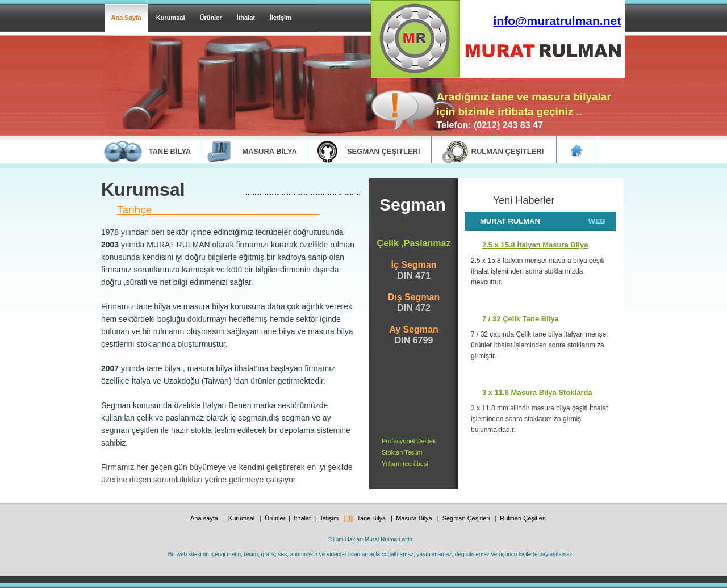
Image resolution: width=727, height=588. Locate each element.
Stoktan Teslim (402, 452)
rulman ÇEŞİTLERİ (508, 151)
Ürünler (210, 18)
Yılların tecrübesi (405, 464)
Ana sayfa (205, 518)
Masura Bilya (415, 518)
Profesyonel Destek (409, 441)
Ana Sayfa (126, 18)
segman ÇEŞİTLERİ (384, 151)
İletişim (281, 18)
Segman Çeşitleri (467, 518)
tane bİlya (170, 151)
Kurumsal (171, 18)
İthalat (246, 18)
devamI (492, 300)
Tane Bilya (372, 518)
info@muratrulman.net (557, 21)
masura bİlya (270, 151)
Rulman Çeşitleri (523, 518)
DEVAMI (492, 374)
